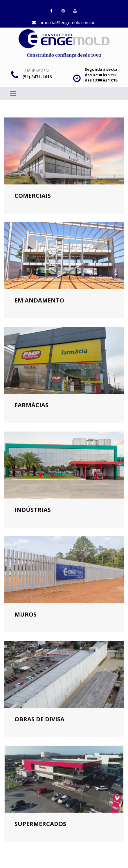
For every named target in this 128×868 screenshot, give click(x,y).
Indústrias (33, 510)
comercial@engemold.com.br (63, 22)
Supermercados (40, 824)
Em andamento (39, 300)
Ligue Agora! (37, 71)
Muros (26, 614)
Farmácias (31, 405)
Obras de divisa (39, 719)
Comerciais (33, 196)
